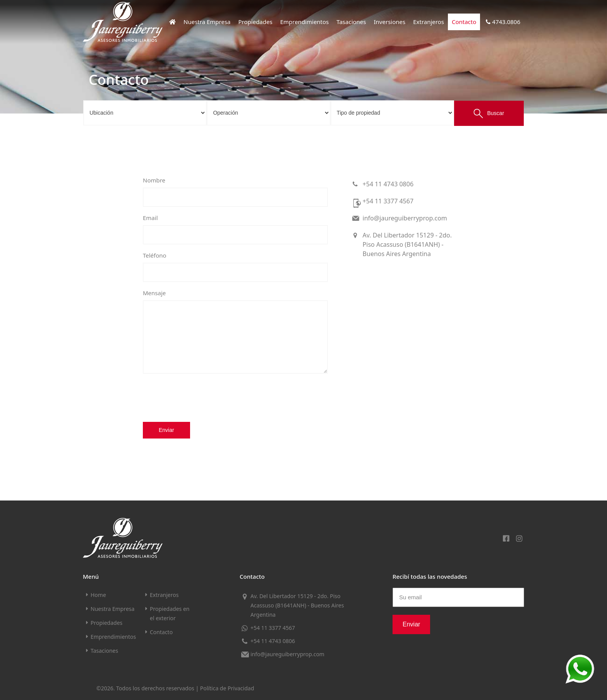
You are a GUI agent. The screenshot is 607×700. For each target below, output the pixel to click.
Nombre (154, 180)
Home (98, 595)
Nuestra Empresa (207, 22)
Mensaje (154, 293)
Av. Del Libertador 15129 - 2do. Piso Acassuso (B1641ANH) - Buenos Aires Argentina (401, 244)
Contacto (464, 22)
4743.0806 (502, 22)
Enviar (166, 430)
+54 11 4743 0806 (382, 184)
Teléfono (155, 255)
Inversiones (390, 22)
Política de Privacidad (227, 688)
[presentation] (202, 397)
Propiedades (255, 22)
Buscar (489, 114)
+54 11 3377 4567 (382, 203)
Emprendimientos (305, 22)
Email (150, 218)
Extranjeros (429, 22)
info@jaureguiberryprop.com (399, 218)
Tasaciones (351, 22)
